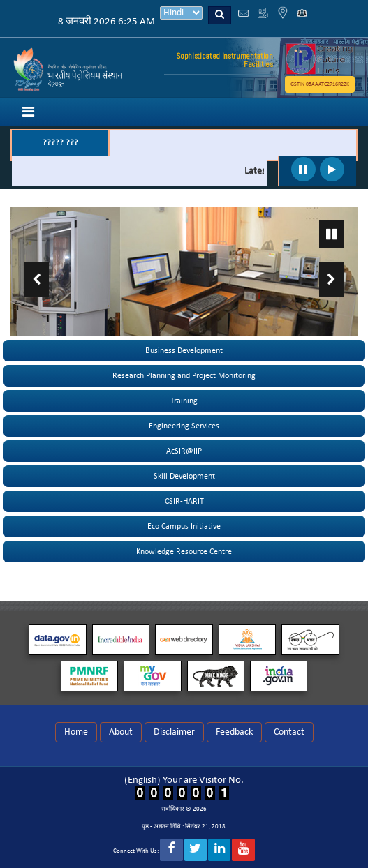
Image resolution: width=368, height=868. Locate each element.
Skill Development (184, 477)
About (121, 732)
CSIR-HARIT (184, 502)
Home (76, 732)
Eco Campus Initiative (184, 527)
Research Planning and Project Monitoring (184, 376)
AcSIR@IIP (184, 451)
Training (184, 401)
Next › (331, 280)
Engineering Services (184, 426)
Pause (331, 234)
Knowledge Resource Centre (184, 552)
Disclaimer (174, 732)
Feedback (234, 732)
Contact (289, 732)
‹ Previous (37, 280)
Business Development (184, 351)
